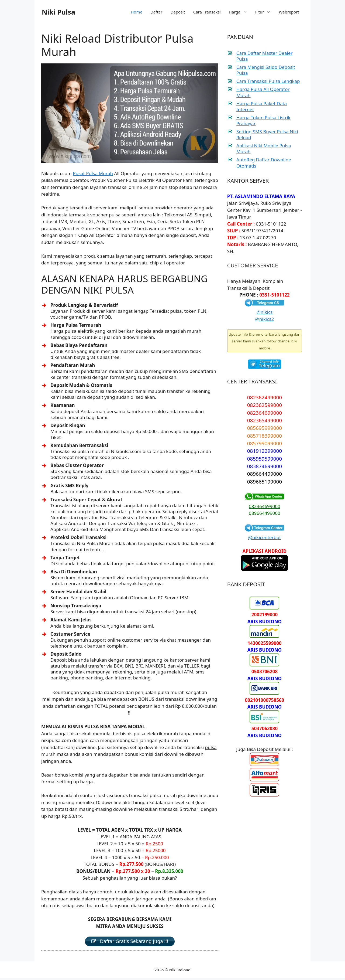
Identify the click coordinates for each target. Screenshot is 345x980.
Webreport (289, 12)
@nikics (264, 312)
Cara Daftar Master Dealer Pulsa (265, 56)
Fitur (265, 12)
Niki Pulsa (58, 12)
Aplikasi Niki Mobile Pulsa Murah (264, 149)
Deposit (178, 12)
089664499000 (265, 513)
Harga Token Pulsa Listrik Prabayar (263, 120)
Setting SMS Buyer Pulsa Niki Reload (267, 135)
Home (137, 12)
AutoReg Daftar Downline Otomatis (264, 163)
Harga (240, 12)
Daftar (156, 12)
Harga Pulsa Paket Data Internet (262, 106)
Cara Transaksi (207, 12)
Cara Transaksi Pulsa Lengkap (268, 81)
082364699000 (265, 506)
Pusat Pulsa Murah (93, 173)
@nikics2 (265, 319)
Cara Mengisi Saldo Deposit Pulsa (266, 70)
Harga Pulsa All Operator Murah (263, 92)
